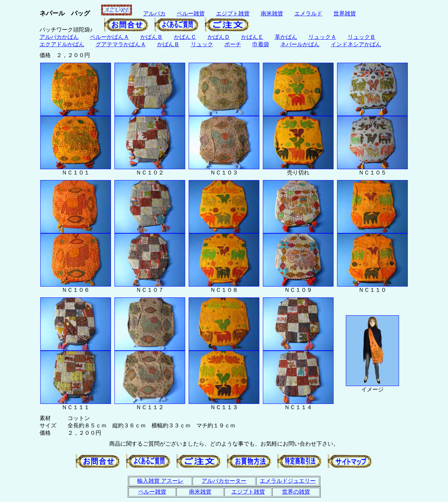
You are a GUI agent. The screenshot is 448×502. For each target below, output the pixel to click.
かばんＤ (219, 37)
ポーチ (233, 44)
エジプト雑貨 (233, 13)
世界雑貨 (345, 13)
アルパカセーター (224, 481)
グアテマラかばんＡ (121, 44)
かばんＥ (252, 37)
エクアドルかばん (62, 44)
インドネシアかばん (356, 44)
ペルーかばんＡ (110, 37)
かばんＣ (185, 37)
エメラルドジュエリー (288, 481)
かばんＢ (152, 37)
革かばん (286, 37)
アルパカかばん (59, 37)
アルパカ (154, 13)
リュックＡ (322, 37)
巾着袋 (261, 44)
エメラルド (308, 13)
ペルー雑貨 (191, 13)
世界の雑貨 (296, 492)
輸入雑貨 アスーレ (160, 481)
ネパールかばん (300, 44)
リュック (202, 44)
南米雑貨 (272, 13)
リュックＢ (362, 37)
